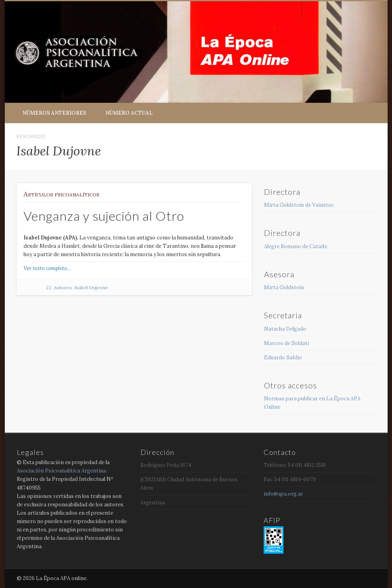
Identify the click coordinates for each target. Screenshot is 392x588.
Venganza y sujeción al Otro (104, 216)
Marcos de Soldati (287, 343)
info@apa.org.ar (283, 494)
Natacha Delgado (285, 329)
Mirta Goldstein (284, 287)
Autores (63, 287)
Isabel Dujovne (91, 287)
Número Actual (129, 113)
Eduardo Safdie (283, 358)
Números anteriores (54, 113)
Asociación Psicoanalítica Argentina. (62, 471)
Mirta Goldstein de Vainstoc (299, 205)
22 (49, 287)
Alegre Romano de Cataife (296, 246)
